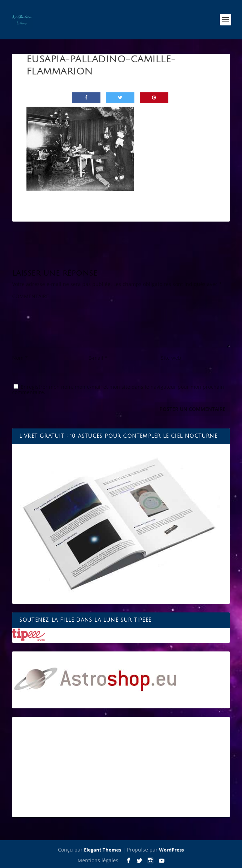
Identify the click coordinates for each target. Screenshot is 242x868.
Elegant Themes (103, 850)
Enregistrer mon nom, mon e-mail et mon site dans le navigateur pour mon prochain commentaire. (118, 389)
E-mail (98, 358)
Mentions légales (98, 860)
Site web (171, 358)
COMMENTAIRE (31, 296)
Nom (20, 358)
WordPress (171, 850)
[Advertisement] (121, 767)
